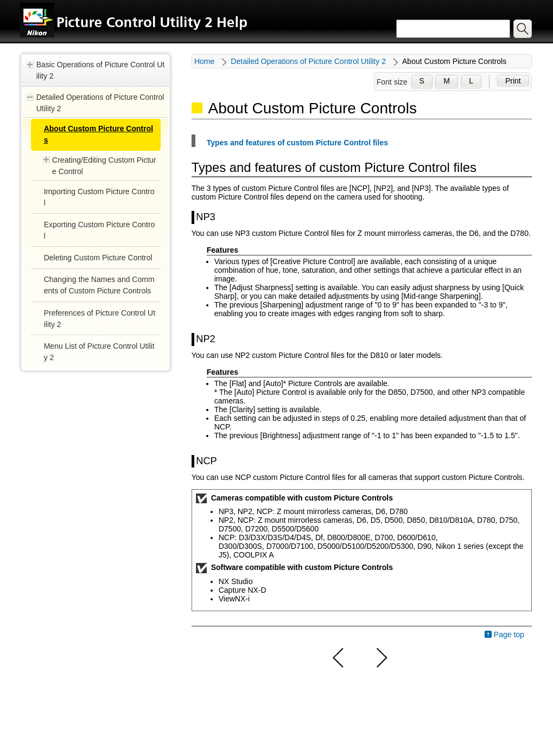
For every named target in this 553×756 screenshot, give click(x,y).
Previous (339, 658)
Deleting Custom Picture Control (98, 258)
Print (513, 81)
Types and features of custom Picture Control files (297, 143)
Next (380, 658)
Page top (509, 635)
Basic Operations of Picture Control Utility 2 (101, 70)
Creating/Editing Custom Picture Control (104, 166)
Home (204, 61)
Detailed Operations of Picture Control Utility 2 (100, 103)
